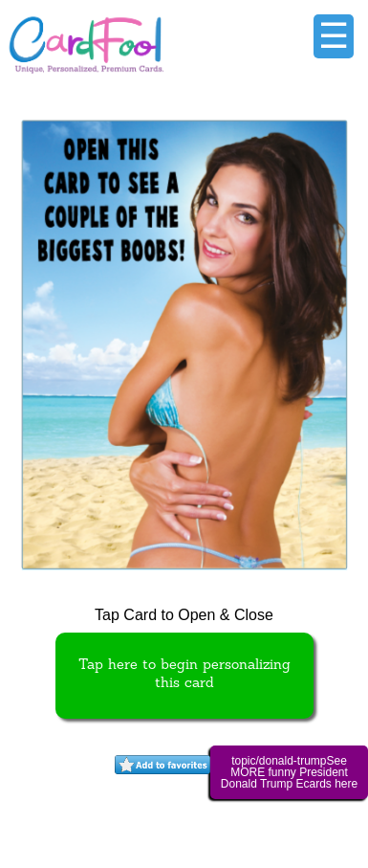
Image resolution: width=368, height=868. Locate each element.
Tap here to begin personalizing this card (184, 675)
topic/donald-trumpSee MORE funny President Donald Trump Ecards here (289, 772)
